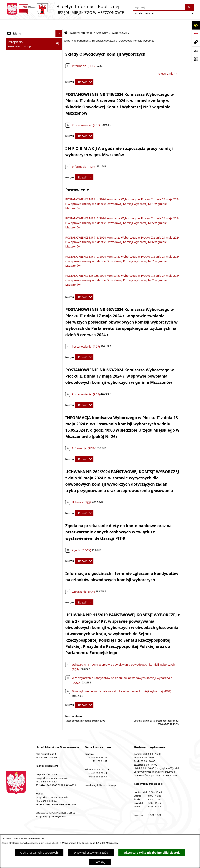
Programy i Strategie (21, 383)
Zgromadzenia (17, 492)
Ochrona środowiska (21, 437)
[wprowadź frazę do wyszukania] (159, 7)
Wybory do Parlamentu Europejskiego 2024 (89, 31)
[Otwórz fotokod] (196, 59)
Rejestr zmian (161, 831)
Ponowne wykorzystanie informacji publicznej (31, 457)
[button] (60, 31)
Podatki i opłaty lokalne (23, 398)
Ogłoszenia (15, 499)
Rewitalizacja (16, 369)
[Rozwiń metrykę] (84, 72)
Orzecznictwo (16, 575)
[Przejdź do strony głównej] (65, 9)
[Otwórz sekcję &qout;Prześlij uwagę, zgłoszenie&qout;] (196, 51)
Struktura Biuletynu (68, 831)
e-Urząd (13, 466)
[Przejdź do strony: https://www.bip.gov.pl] (196, 34)
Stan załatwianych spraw (33, 831)
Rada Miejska (16, 334)
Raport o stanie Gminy (22, 348)
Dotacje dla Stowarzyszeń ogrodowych (24, 554)
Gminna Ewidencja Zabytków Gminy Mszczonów (31, 483)
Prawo (12, 376)
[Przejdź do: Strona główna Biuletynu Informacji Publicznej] (66, 23)
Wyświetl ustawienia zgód (91, 853)
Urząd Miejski (17, 341)
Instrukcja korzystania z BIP (127, 831)
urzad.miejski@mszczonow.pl (101, 776)
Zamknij (100, 862)
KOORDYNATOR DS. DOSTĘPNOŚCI (31, 520)
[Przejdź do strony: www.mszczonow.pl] (196, 42)
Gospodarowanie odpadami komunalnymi (26, 446)
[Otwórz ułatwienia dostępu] (196, 25)
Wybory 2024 (119, 23)
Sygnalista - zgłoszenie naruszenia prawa (30, 543)
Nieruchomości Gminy (22, 430)
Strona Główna (17, 31)
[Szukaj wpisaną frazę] (189, 7)
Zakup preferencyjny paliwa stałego (31, 534)
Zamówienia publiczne (22, 355)
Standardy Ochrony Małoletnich (29, 527)
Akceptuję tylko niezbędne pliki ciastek (152, 853)
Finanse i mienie (18, 391)
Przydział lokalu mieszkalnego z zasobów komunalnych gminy (28, 565)
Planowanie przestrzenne (24, 362)
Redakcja (96, 831)
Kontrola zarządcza (20, 405)
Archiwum (102, 23)
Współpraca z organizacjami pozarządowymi (26, 414)
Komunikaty (16, 513)
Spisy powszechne (20, 473)
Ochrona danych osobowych (39, 853)
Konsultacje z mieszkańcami (26, 423)
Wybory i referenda (81, 23)
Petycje (12, 506)
